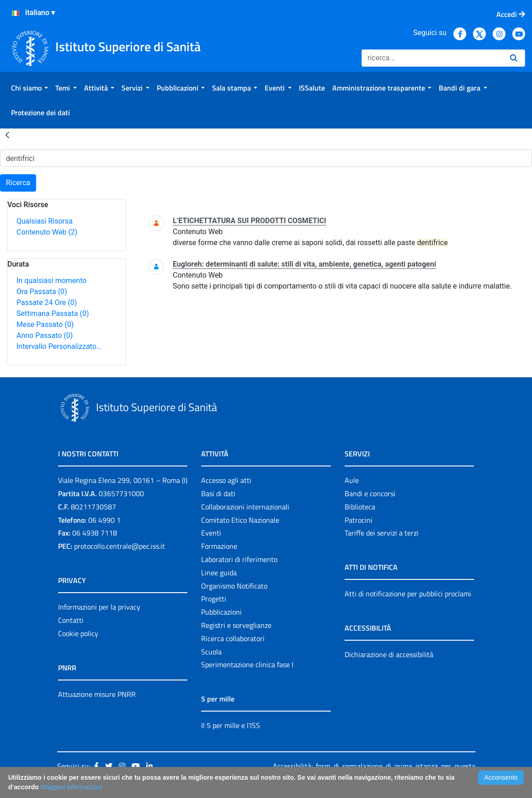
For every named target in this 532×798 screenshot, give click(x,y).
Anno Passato (45, 335)
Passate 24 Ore (47, 303)
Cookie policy (78, 633)
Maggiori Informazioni (71, 787)
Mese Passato (45, 324)
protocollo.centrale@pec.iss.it (120, 546)
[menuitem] (29, 88)
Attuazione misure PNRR (97, 694)
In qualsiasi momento (51, 281)
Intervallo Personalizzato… (59, 346)
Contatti (71, 620)
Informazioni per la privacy (99, 607)
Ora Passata (42, 292)
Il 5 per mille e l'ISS (231, 725)
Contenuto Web (47, 232)
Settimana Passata (53, 313)
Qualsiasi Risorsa (45, 221)
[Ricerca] (432, 58)
